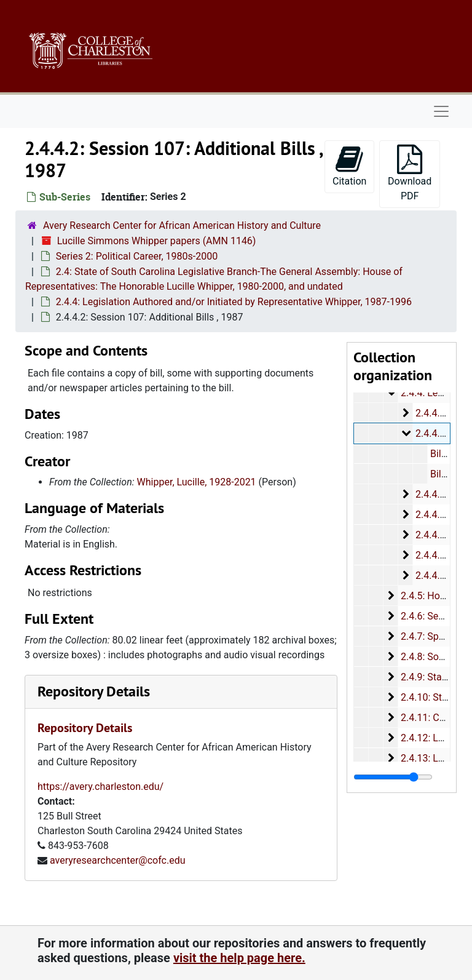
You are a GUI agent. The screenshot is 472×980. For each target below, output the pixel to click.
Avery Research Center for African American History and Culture (182, 225)
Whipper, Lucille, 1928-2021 (197, 482)
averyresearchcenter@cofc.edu (118, 860)
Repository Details (94, 691)
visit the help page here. (239, 958)
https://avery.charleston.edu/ (100, 787)
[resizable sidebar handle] (393, 777)
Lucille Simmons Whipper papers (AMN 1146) (157, 241)
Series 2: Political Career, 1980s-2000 (137, 256)
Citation (349, 166)
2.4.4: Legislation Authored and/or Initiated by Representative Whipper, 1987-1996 (234, 302)
